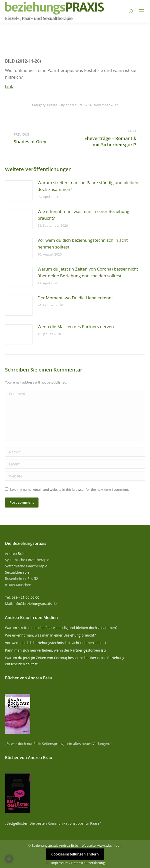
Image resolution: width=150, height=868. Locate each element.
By (73, 105)
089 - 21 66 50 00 (25, 597)
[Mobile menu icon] (141, 11)
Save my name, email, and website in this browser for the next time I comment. (69, 489)
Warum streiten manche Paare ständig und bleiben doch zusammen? (88, 186)
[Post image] (19, 190)
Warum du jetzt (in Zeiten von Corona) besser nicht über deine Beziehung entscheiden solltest (88, 272)
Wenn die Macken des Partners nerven (76, 327)
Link (9, 86)
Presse (52, 105)
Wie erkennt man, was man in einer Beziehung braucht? (83, 215)
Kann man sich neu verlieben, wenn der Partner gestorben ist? (56, 650)
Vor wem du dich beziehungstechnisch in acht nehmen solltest (83, 243)
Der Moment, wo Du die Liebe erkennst (76, 298)
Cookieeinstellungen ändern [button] (75, 854)
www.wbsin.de (108, 845)
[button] (9, 859)
